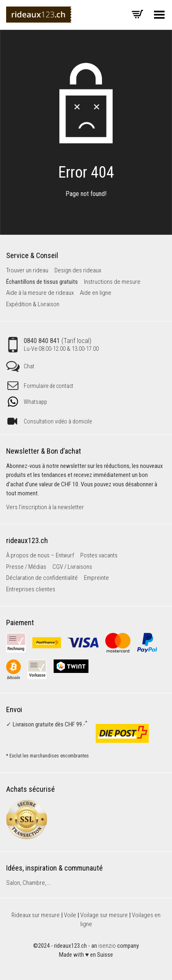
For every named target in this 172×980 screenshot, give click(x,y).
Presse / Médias (26, 567)
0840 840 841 (53, 345)
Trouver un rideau (27, 270)
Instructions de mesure (112, 282)
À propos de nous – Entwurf (40, 555)
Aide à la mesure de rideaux (40, 293)
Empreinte (96, 578)
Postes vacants (99, 555)
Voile (70, 915)
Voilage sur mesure (104, 915)
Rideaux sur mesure (36, 915)
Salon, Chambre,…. (29, 883)
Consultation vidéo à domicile (50, 421)
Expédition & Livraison (33, 304)
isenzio (107, 946)
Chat (20, 366)
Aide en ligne (96, 293)
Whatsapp (27, 402)
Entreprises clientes (31, 589)
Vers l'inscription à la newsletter (45, 507)
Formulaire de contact (40, 386)
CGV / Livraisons (72, 567)
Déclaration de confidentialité (42, 578)
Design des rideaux (78, 270)
